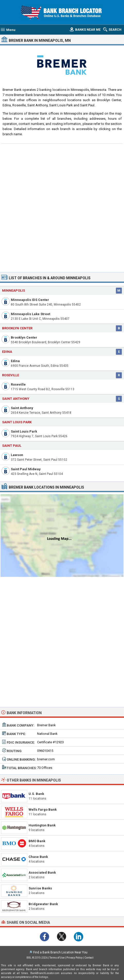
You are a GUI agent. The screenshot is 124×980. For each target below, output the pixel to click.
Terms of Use (57, 958)
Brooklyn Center (24, 337)
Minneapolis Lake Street (30, 314)
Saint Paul (12, 446)
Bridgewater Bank (43, 904)
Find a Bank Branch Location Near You (60, 952)
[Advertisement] (62, 207)
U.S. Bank (36, 794)
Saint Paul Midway (26, 469)
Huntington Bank (42, 825)
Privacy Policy (74, 958)
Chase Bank (38, 857)
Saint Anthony (22, 408)
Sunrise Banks (40, 888)
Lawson (17, 455)
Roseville (18, 384)
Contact (89, 958)
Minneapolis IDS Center (30, 300)
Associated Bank (42, 873)
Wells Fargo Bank (43, 810)
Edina (15, 361)
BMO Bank (37, 841)
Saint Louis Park (24, 431)
